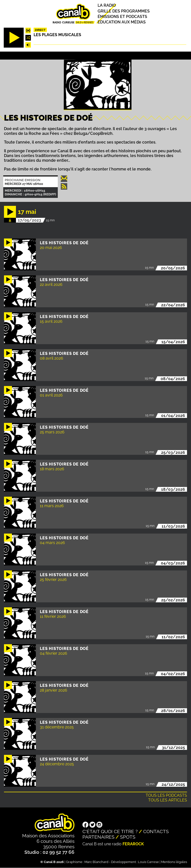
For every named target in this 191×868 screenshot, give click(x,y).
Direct (40, 30)
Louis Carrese (148, 862)
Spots (128, 837)
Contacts (156, 831)
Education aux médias (122, 22)
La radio (107, 6)
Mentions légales (174, 862)
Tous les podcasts (166, 795)
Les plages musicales (57, 35)
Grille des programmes (124, 11)
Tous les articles (168, 800)
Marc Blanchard (96, 862)
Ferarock (133, 844)
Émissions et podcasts (122, 17)
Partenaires (98, 837)
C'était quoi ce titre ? (110, 831)
